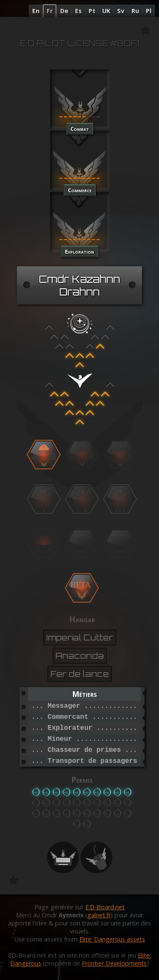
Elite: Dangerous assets (112, 939)
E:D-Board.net (105, 907)
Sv (121, 11)
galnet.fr (99, 915)
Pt (92, 11)
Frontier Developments (114, 963)
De (64, 11)
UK (106, 11)
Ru (135, 11)
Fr (50, 11)
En (36, 11)
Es (78, 11)
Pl (149, 11)
